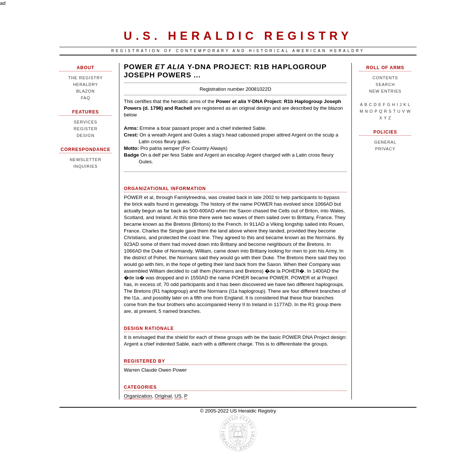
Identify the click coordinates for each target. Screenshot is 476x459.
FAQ (85, 98)
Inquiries (85, 166)
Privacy (385, 149)
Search (385, 84)
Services (85, 122)
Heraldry (86, 84)
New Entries (385, 91)
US (178, 396)
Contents (385, 78)
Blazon (86, 91)
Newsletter (85, 160)
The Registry (85, 78)
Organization (138, 396)
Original (163, 396)
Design (86, 135)
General (385, 142)
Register (86, 129)
